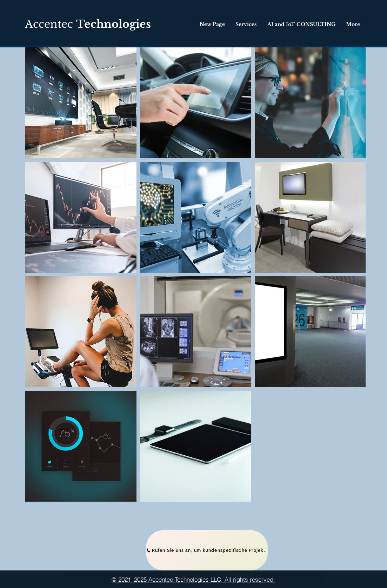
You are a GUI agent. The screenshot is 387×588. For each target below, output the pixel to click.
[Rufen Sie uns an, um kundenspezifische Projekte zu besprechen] (207, 550)
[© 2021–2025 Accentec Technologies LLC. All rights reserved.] (193, 579)
